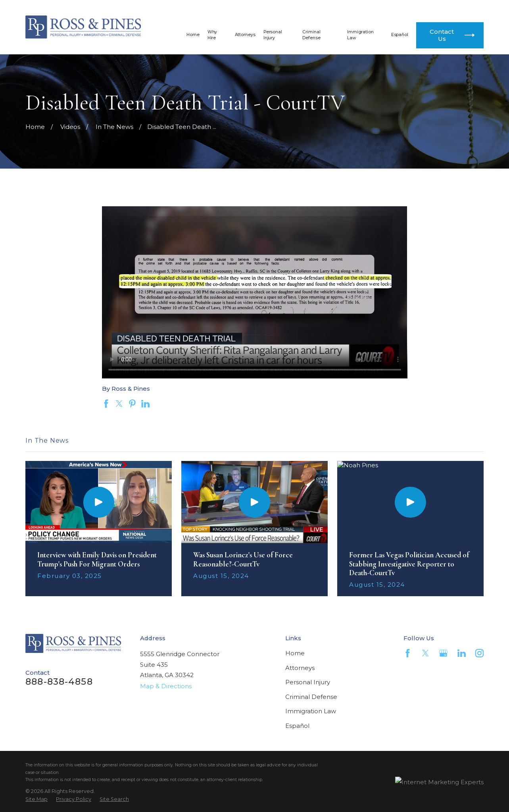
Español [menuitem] (400, 35)
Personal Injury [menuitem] (273, 35)
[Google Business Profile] (443, 653)
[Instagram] (479, 653)
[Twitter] (425, 653)
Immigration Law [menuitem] (360, 35)
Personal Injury (308, 682)
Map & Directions (166, 686)
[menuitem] (36, 799)
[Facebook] (408, 653)
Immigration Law (311, 711)
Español (297, 726)
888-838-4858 (335, 8)
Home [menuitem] (193, 35)
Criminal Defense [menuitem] (311, 35)
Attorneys (300, 668)
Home (295, 653)
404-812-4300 (438, 8)
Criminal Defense (311, 697)
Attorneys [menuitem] (245, 35)
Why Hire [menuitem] (212, 35)
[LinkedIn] (462, 653)
